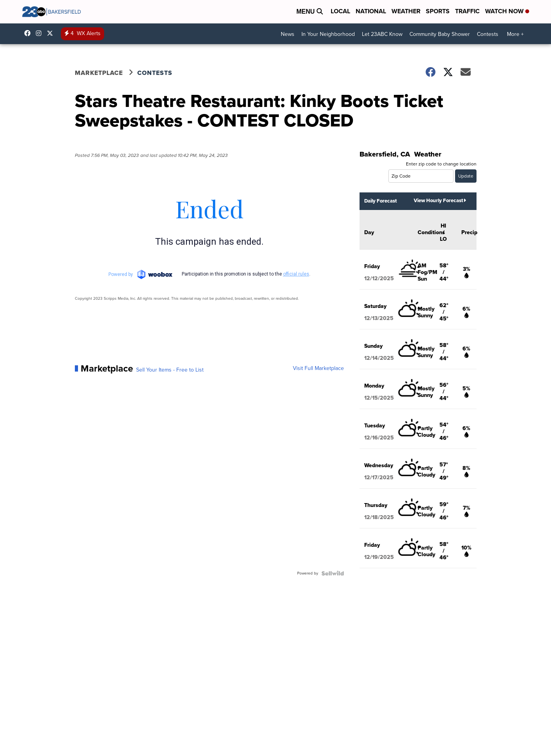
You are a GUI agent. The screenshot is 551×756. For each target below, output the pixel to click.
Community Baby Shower (440, 34)
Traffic (467, 11)
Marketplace (99, 73)
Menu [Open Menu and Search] (310, 12)
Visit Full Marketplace (318, 368)
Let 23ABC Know (382, 34)
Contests (488, 34)
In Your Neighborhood (328, 34)
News (288, 34)
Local (340, 11)
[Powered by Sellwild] (333, 573)
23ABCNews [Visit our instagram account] (41, 33)
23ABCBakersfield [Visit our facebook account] (29, 33)
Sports (438, 11)
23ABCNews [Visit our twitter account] (52, 33)
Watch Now (507, 11)
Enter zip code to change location (441, 164)
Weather (406, 11)
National (371, 11)
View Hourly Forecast (440, 200)
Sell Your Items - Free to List (170, 370)
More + (515, 34)
